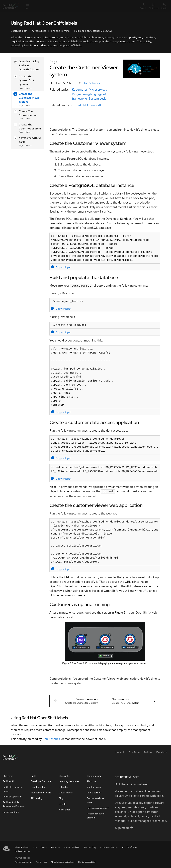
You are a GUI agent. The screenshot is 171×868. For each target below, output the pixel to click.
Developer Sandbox (41, 781)
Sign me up (124, 827)
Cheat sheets (66, 792)
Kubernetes (80, 90)
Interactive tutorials (41, 792)
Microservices (98, 90)
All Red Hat (154, 6)
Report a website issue (96, 800)
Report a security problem (96, 815)
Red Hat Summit (23, 851)
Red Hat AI (8, 781)
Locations (56, 847)
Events (62, 803)
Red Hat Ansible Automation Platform (14, 804)
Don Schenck (92, 83)
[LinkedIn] (120, 752)
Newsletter (64, 809)
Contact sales (94, 786)
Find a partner (94, 792)
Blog (61, 798)
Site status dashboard (98, 807)
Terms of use (41, 861)
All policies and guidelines (63, 861)
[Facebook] (162, 752)
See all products (11, 811)
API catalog (37, 798)
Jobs (35, 847)
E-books (63, 786)
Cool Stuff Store (130, 847)
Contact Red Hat (72, 847)
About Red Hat (22, 847)
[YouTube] (134, 752)
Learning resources (69, 781)
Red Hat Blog (90, 847)
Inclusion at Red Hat (109, 847)
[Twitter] (148, 752)
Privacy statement (23, 861)
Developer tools (39, 786)
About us (91, 781)
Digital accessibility (87, 861)
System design (99, 99)
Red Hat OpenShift (88, 105)
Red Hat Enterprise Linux (13, 788)
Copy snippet (61, 267)
